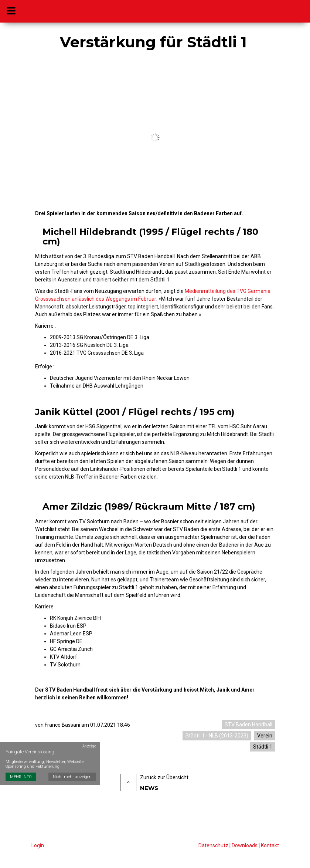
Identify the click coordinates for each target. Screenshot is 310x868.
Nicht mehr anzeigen (72, 773)
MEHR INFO (21, 773)
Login (38, 845)
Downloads (245, 845)
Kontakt (270, 845)
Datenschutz (213, 845)
